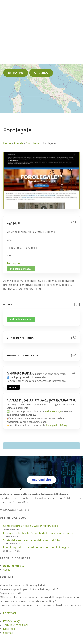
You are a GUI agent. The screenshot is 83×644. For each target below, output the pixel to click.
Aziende (18, 143)
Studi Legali (33, 143)
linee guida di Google (58, 425)
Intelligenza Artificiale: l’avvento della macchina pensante (38, 533)
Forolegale (13, 263)
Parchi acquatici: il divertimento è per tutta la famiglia (36, 547)
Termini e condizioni (16, 625)
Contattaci (9, 613)
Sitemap (8, 633)
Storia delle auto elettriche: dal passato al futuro (33, 540)
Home (7, 143)
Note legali (10, 629)
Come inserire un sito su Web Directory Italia (31, 526)
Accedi (7, 570)
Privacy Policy (11, 621)
